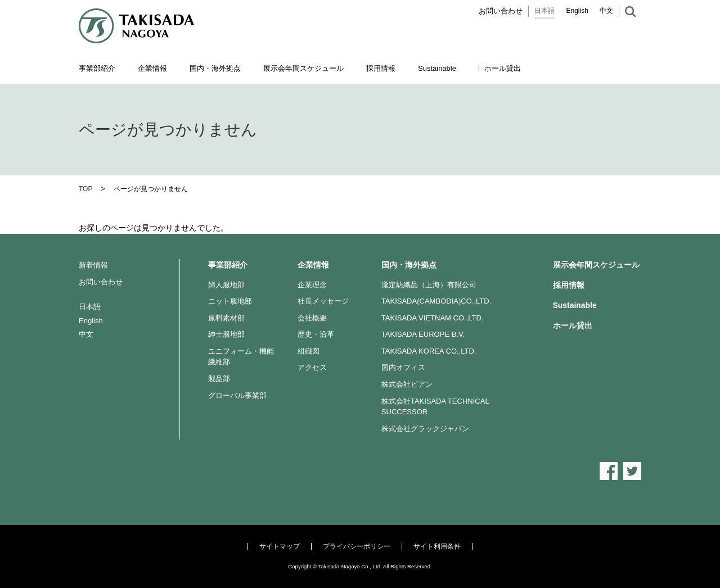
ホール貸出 (503, 68)
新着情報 (93, 265)
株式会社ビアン (407, 384)
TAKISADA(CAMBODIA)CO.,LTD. (436, 301)
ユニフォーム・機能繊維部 (241, 357)
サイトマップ (280, 546)
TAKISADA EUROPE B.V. (423, 334)
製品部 (219, 379)
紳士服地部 (226, 334)
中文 (606, 11)
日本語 (544, 11)
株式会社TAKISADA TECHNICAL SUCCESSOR (435, 407)
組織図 (309, 351)
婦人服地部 (226, 285)
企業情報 (313, 265)
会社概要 (312, 318)
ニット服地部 (230, 301)
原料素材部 (226, 318)
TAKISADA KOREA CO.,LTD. (429, 351)
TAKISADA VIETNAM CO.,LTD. (433, 318)
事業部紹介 (228, 265)
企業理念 (312, 285)
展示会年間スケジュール (303, 68)
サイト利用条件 (437, 546)
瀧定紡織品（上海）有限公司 (429, 285)
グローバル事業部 (237, 395)
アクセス (312, 367)
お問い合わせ (501, 11)
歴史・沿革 (316, 334)
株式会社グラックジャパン (425, 429)
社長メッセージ (323, 301)
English (577, 11)
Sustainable (575, 305)
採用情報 (381, 68)
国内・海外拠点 (409, 265)
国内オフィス (403, 367)
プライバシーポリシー (357, 546)
